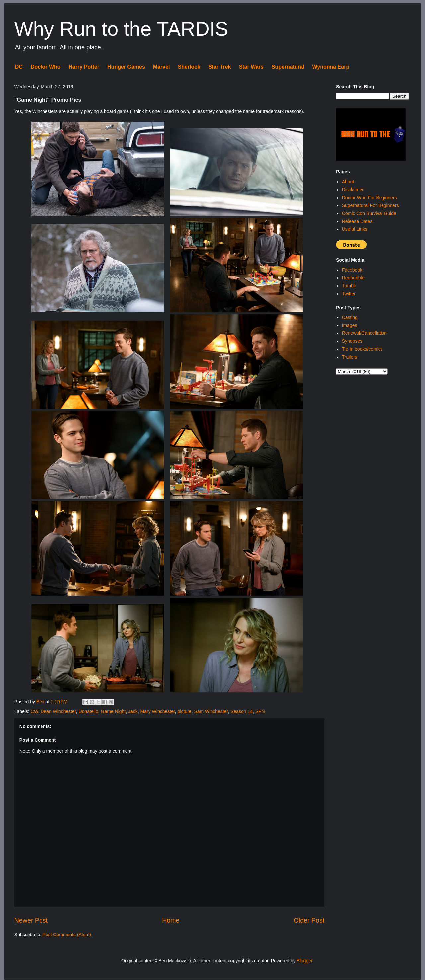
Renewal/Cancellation (364, 333)
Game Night (113, 711)
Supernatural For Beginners (371, 205)
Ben (41, 702)
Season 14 (242, 711)
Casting (350, 317)
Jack (133, 711)
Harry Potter (84, 67)
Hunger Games (126, 67)
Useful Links (355, 229)
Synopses (352, 341)
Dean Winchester (58, 711)
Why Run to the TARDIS (121, 29)
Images (350, 325)
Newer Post (31, 920)
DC (19, 67)
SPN (260, 711)
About (348, 182)
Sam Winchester (211, 711)
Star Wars (251, 67)
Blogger (305, 961)
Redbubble (353, 278)
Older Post (309, 920)
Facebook (352, 270)
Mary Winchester (158, 711)
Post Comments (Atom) (67, 935)
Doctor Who (46, 67)
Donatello (88, 711)
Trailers (350, 357)
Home (171, 920)
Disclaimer (353, 190)
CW (34, 711)
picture (185, 711)
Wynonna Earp (331, 67)
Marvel (162, 67)
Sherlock (189, 67)
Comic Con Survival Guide (369, 213)
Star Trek (219, 67)
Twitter (349, 294)
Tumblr (349, 286)
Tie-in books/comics (362, 349)
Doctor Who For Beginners (370, 198)
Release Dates (357, 221)
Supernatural (288, 67)
